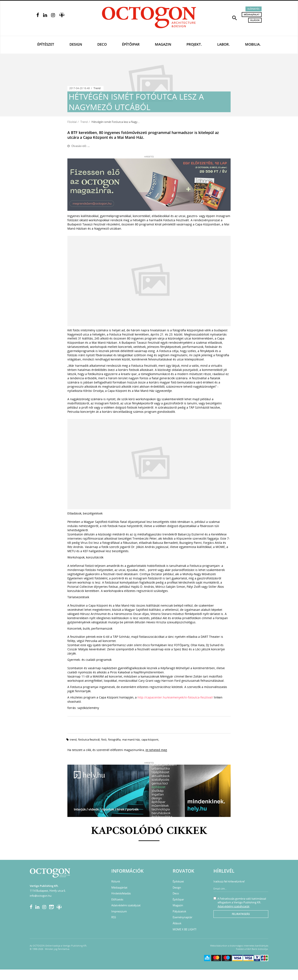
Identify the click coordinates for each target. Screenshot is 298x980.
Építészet (46, 44)
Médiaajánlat (252, 14)
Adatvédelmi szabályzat (126, 905)
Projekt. (194, 44)
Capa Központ (150, 740)
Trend (97, 88)
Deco (102, 44)
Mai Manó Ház (131, 740)
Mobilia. (253, 44)
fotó (104, 740)
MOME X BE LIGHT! (184, 929)
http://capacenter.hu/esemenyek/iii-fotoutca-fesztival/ (175, 697)
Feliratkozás (241, 914)
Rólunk (116, 881)
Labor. (223, 44)
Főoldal (72, 122)
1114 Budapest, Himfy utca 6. (48, 891)
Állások (255, 20)
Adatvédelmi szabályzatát (234, 906)
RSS (114, 917)
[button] (235, 18)
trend (73, 740)
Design (76, 44)
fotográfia (114, 740)
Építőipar (131, 44)
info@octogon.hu (41, 896)
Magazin (163, 44)
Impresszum (119, 911)
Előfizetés (254, 9)
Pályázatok (179, 911)
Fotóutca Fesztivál (89, 740)
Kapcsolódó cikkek (149, 831)
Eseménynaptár (182, 917)
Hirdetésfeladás (121, 893)
